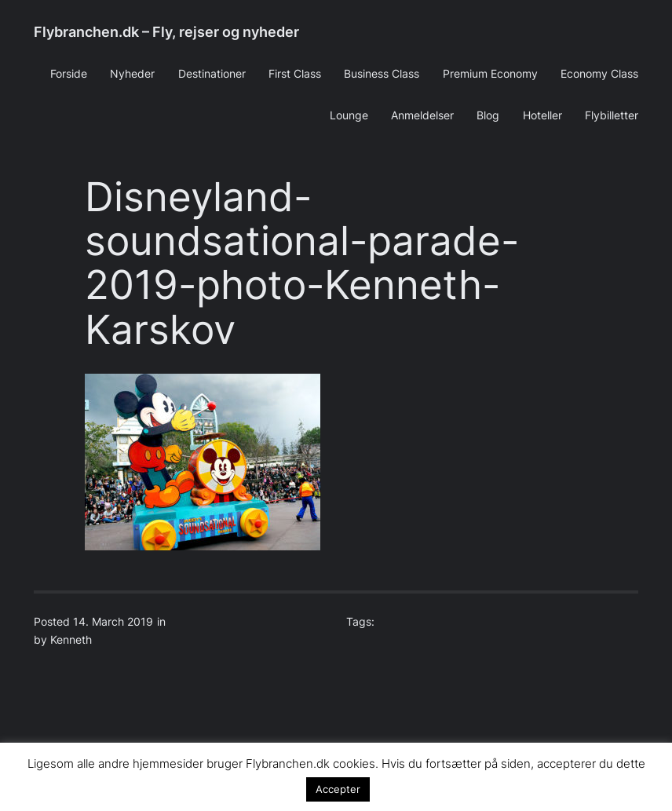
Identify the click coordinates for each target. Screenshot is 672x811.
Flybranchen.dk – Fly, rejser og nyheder (166, 32)
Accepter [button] (338, 789)
